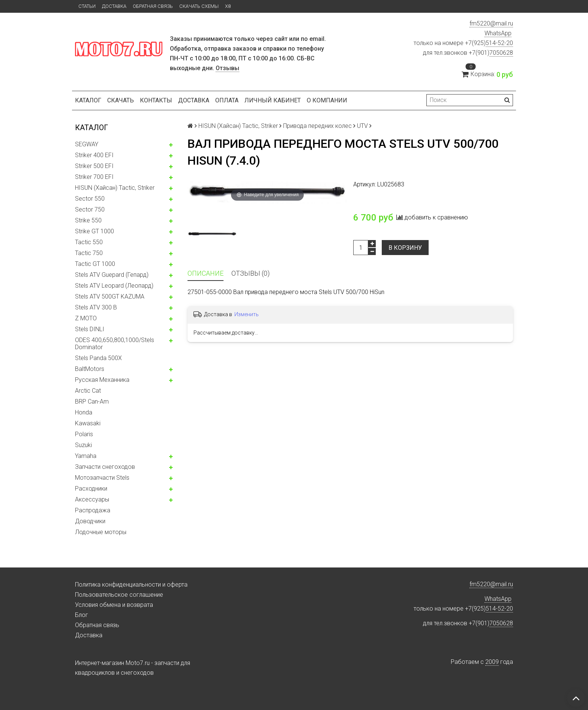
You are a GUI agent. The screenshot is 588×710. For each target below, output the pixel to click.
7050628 (501, 53)
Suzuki (83, 445)
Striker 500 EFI (94, 166)
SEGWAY (87, 144)
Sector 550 (90, 199)
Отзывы (227, 68)
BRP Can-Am (92, 402)
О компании (327, 100)
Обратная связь (153, 6)
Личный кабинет (273, 100)
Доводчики (90, 521)
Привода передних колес (317, 126)
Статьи (87, 6)
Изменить (247, 314)
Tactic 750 (89, 253)
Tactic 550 (89, 242)
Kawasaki (88, 423)
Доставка (114, 6)
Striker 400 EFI (94, 155)
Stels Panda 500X (98, 358)
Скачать (121, 100)
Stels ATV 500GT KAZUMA (110, 296)
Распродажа (93, 510)
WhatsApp (498, 33)
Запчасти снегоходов (105, 467)
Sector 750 (90, 209)
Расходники (91, 489)
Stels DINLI (90, 329)
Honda (84, 412)
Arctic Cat (88, 391)
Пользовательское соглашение (119, 595)
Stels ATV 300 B (96, 307)
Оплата (227, 100)
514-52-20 (499, 43)
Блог (82, 615)
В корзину (405, 248)
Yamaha (86, 456)
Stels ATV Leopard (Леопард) (114, 286)
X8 (228, 6)
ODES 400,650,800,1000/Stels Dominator (115, 344)
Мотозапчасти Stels (102, 478)
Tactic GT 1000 (95, 264)
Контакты (156, 100)
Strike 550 (88, 220)
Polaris (84, 434)
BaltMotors (90, 369)
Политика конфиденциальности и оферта (131, 585)
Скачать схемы (199, 6)
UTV (362, 126)
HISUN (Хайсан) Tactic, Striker (115, 188)
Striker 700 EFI (94, 177)
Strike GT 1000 (94, 231)
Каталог (88, 100)
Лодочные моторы (101, 532)
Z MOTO (86, 318)
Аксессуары (92, 499)
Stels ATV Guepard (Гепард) (112, 275)
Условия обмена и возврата (114, 605)
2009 (492, 662)
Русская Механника (102, 380)
